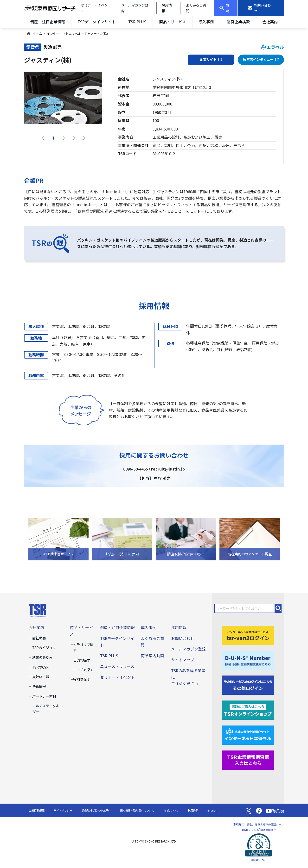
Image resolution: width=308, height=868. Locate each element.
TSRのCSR (40, 667)
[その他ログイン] (248, 685)
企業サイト (211, 59)
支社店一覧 (41, 677)
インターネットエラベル (64, 34)
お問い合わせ (183, 638)
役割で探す (82, 679)
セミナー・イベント (117, 677)
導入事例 (206, 22)
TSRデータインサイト (96, 22)
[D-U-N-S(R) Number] (248, 660)
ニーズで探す (83, 670)
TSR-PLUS (137, 22)
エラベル (272, 47)
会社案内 (270, 22)
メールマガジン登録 (188, 649)
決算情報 (39, 686)
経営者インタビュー (261, 59)
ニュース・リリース (117, 666)
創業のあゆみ (42, 657)
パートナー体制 (44, 696)
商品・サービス (173, 22)
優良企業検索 (238, 22)
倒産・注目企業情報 (48, 22)
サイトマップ (183, 660)
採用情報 (179, 627)
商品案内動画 (152, 656)
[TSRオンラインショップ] (248, 710)
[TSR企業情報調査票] (248, 760)
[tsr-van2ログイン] (248, 635)
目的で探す (82, 660)
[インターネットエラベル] (248, 735)
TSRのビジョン (44, 648)
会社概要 (39, 638)
